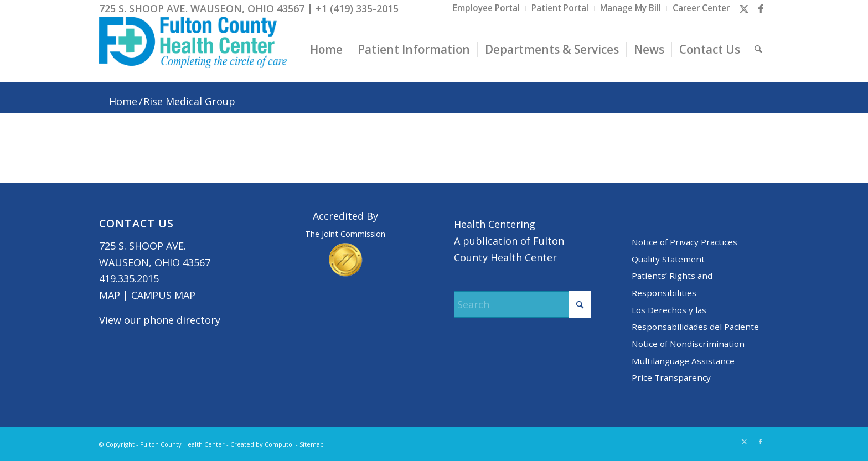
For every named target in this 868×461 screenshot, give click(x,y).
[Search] (758, 49)
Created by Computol (262, 444)
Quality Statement (668, 259)
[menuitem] (487, 8)
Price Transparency (671, 377)
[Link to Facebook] (761, 8)
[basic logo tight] (193, 49)
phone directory (182, 320)
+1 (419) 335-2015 (357, 8)
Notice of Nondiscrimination (688, 344)
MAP (110, 295)
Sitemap (312, 444)
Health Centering (495, 224)
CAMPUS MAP (163, 295)
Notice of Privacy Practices (684, 242)
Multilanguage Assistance (683, 361)
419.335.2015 (129, 278)
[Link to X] (744, 8)
